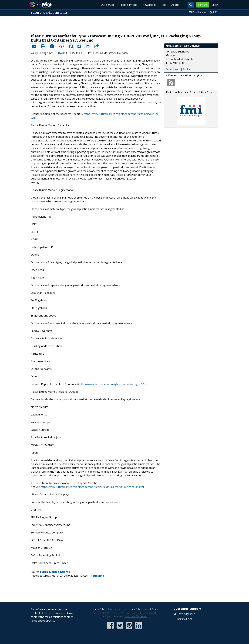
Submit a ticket (184, 619)
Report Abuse (151, 609)
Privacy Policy (135, 609)
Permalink (97, 576)
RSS (215, 12)
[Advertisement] (124, 23)
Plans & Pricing (128, 5)
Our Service (108, 5)
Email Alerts (199, 12)
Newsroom (149, 5)
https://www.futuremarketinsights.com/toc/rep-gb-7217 (113, 384)
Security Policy (98, 609)
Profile (187, 69)
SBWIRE (61, 53)
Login (215, 5)
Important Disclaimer (136, 616)
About (175, 5)
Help (163, 5)
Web (177, 69)
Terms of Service (117, 609)
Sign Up (203, 5)
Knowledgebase (186, 614)
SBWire (40, 5)
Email (169, 69)
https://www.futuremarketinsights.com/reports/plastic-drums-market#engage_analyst (92, 487)
